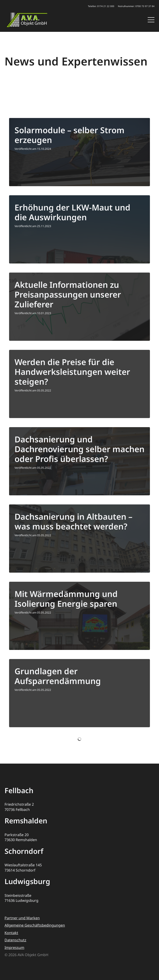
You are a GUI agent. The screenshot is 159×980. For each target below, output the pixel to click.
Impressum (14, 947)
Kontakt (11, 933)
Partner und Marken (22, 918)
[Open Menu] (151, 20)
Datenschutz (15, 940)
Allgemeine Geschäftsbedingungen (35, 925)
